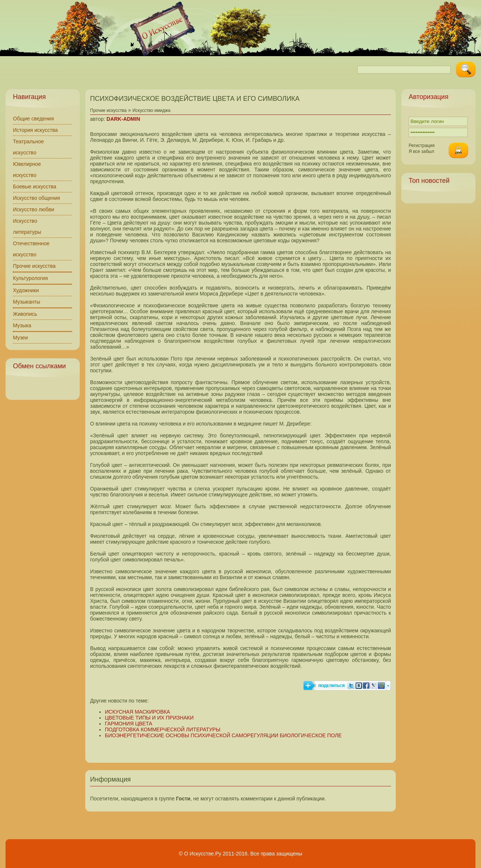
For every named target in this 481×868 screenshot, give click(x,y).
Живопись (25, 314)
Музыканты (27, 302)
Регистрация (422, 146)
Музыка (22, 325)
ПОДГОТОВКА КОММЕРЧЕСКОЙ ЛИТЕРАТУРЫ (163, 729)
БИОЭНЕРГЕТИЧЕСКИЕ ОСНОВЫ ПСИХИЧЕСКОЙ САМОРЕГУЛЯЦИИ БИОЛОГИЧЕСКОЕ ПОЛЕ (223, 735)
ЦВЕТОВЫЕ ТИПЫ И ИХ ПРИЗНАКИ (149, 718)
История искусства (35, 130)
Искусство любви (34, 209)
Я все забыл (421, 151)
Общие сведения (33, 119)
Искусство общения (37, 198)
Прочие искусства (34, 266)
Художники (26, 290)
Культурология (30, 278)
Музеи (20, 338)
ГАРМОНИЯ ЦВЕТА (128, 724)
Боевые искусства (35, 187)
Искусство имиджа (152, 110)
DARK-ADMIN (123, 119)
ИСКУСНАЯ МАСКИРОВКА (138, 712)
